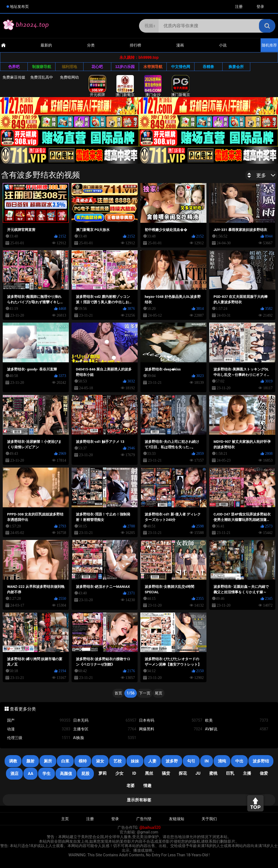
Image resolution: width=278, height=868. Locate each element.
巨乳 (230, 773)
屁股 (85, 774)
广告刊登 (144, 819)
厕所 (48, 761)
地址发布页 (19, 7)
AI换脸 (105, 738)
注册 (239, 7)
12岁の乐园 (125, 67)
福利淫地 (69, 67)
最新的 (46, 45)
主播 (247, 773)
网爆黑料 (171, 729)
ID (134, 773)
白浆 (65, 761)
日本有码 (171, 720)
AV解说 (237, 729)
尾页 (159, 693)
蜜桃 (213, 773)
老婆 (131, 786)
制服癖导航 (42, 67)
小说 (223, 45)
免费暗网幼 (69, 77)
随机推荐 (269, 45)
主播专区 (105, 729)
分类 (91, 45)
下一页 (145, 693)
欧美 (237, 720)
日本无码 (105, 720)
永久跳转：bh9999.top (139, 57)
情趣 (147, 786)
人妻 (152, 761)
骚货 (166, 773)
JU (198, 773)
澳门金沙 (153, 86)
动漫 (39, 729)
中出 (239, 761)
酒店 (14, 774)
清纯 (222, 761)
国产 (39, 720)
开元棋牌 (97, 86)
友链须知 (177, 819)
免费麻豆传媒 (14, 77)
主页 (65, 819)
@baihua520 (150, 827)
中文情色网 (181, 67)
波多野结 (261, 761)
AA (30, 774)
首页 (118, 693)
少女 (119, 773)
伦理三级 (39, 738)
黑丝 (149, 773)
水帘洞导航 (153, 67)
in (207, 761)
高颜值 (66, 774)
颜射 (30, 761)
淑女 (100, 761)
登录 (260, 7)
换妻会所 (236, 67)
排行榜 (135, 45)
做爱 (264, 773)
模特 (83, 761)
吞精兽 (208, 67)
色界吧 (14, 67)
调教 (13, 761)
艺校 (118, 761)
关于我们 (209, 819)
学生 (47, 774)
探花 (183, 773)
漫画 (180, 45)
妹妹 (135, 761)
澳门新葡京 (125, 86)
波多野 (172, 761)
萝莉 (103, 773)
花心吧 (97, 67)
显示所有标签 (139, 800)
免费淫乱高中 (42, 77)
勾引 (191, 761)
